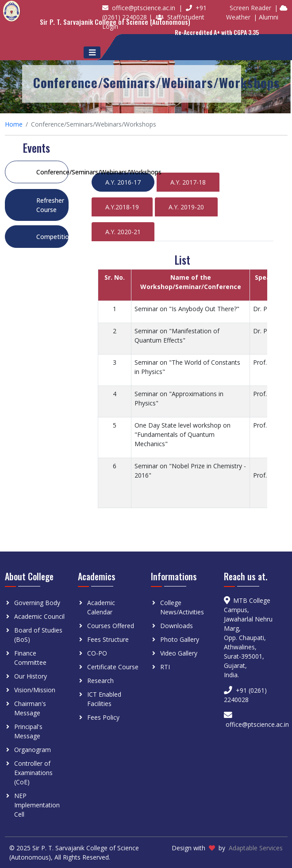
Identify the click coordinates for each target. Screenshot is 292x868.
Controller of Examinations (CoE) (33, 773)
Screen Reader (250, 8)
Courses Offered (111, 626)
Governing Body (37, 603)
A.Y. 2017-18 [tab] (188, 182)
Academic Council (39, 616)
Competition (52, 237)
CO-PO (97, 653)
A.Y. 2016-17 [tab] (123, 182)
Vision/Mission (35, 690)
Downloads (177, 626)
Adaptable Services (256, 848)
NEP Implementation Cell (37, 805)
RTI (165, 667)
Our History (31, 676)
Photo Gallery (180, 639)
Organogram (33, 750)
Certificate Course (113, 667)
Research (100, 681)
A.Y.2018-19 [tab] (122, 207)
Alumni (269, 17)
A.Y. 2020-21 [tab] (123, 232)
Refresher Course (50, 205)
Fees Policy (103, 717)
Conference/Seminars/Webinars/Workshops (52, 172)
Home (14, 124)
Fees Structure (108, 639)
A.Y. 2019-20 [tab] (186, 207)
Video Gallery (179, 653)
